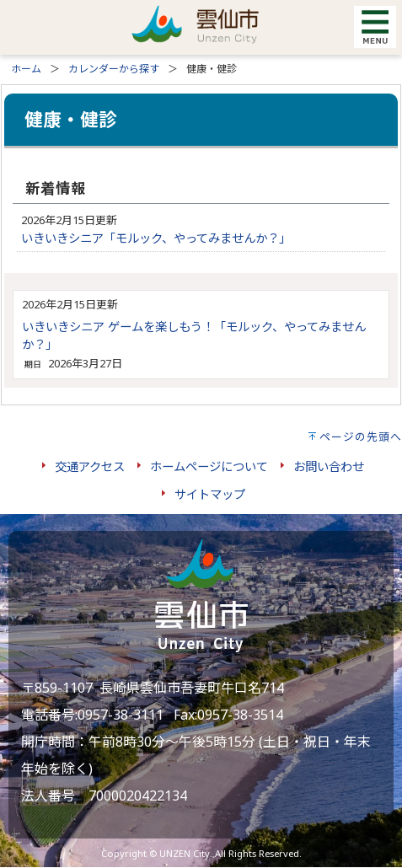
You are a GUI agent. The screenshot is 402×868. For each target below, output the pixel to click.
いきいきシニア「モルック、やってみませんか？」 (156, 238)
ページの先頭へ (361, 437)
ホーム (26, 69)
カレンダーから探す (114, 69)
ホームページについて (209, 466)
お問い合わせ (329, 466)
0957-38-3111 (121, 715)
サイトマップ (210, 494)
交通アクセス (90, 466)
